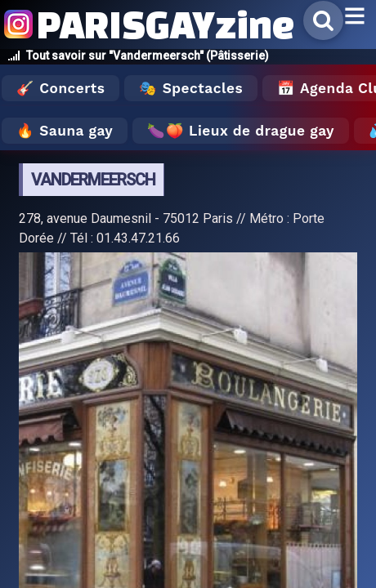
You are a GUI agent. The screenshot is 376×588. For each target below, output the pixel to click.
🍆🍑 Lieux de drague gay (241, 131)
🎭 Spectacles (191, 88)
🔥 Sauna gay (65, 131)
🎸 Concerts (60, 88)
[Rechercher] (323, 20)
